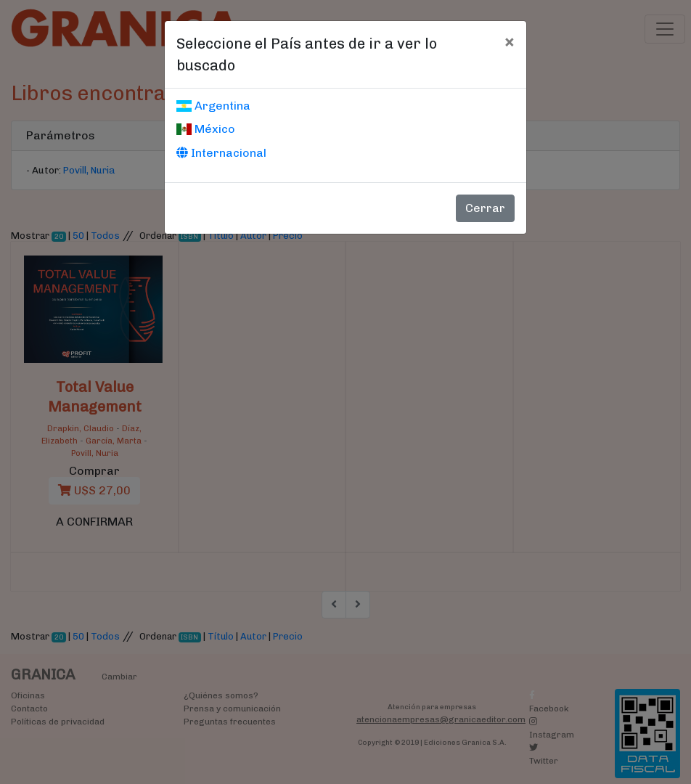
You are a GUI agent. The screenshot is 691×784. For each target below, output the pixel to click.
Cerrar (485, 208)
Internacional (221, 153)
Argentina (213, 106)
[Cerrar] (509, 41)
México (206, 129)
